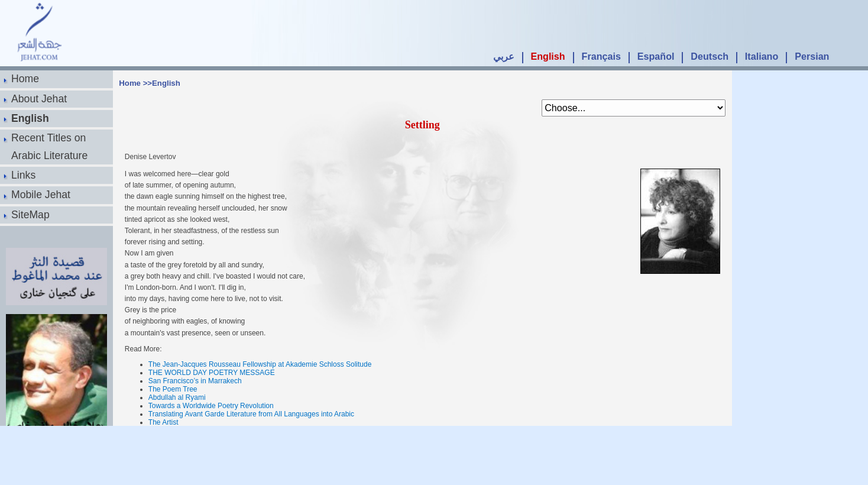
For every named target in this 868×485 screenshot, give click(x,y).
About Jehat (39, 99)
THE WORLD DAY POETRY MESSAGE (212, 373)
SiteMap (30, 215)
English (548, 56)
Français (601, 56)
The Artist (163, 422)
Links (23, 175)
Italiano (762, 56)
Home (25, 79)
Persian (812, 56)
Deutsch (710, 56)
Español (656, 56)
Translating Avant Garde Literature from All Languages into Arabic (251, 414)
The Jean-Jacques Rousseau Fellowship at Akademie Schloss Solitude (260, 364)
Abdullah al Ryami (177, 397)
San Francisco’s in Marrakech (195, 381)
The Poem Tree (173, 389)
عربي (504, 56)
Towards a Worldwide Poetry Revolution (211, 406)
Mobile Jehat (41, 195)
